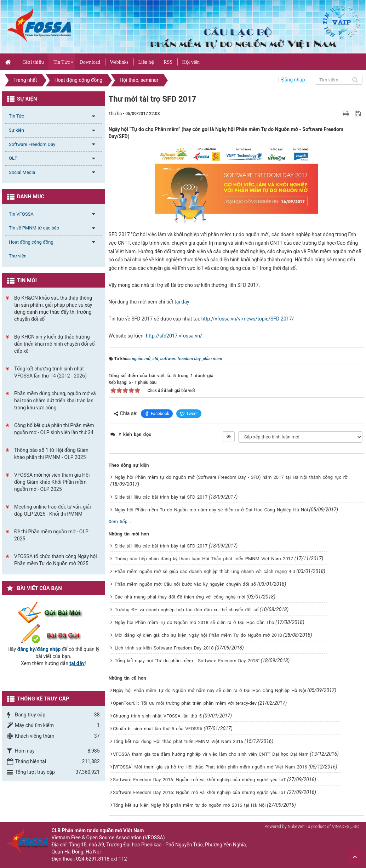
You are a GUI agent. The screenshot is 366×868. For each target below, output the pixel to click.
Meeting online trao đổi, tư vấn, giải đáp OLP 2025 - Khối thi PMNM (53, 510)
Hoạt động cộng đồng (31, 242)
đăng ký (26, 649)
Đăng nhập (293, 80)
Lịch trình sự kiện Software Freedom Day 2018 (164, 648)
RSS (168, 62)
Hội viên (191, 62)
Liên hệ (146, 62)
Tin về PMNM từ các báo (34, 228)
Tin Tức (62, 62)
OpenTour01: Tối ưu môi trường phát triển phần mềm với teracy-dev (185, 703)
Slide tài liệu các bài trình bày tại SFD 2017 (161, 497)
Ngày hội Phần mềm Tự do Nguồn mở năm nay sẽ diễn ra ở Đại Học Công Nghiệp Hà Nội (211, 510)
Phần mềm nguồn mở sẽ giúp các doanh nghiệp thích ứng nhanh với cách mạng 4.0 (205, 571)
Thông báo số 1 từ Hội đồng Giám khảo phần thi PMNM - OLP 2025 (51, 454)
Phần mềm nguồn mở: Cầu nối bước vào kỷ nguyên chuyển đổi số (185, 584)
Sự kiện (16, 130)
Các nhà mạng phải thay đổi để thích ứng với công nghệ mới (180, 597)
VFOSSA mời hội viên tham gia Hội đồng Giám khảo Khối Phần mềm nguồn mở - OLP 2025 (52, 482)
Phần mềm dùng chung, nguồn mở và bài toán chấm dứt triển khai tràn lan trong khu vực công (55, 401)
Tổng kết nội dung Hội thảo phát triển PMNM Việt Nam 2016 (178, 741)
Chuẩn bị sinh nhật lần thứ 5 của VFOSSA (158, 729)
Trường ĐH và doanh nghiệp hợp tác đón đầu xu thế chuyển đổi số (187, 610)
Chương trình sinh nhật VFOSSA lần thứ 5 (157, 716)
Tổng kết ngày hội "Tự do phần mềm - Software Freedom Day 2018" (187, 661)
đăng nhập (49, 649)
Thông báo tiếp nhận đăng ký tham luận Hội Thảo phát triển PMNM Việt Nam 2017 (204, 559)
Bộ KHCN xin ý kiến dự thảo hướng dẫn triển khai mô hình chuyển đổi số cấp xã (55, 344)
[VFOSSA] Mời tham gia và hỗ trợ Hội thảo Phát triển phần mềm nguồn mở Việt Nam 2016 (210, 767)
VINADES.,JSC (345, 827)
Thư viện (18, 256)
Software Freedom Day (32, 144)
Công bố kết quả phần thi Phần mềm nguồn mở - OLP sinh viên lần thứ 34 (54, 429)
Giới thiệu (33, 62)
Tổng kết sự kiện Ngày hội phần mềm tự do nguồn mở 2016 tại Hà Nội (189, 805)
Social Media (22, 172)
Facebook (157, 414)
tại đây (182, 302)
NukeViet (296, 827)
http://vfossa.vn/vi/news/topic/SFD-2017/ (248, 319)
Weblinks (119, 62)
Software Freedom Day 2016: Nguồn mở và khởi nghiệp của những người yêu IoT (199, 780)
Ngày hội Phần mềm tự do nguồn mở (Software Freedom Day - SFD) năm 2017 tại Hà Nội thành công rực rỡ (231, 477)
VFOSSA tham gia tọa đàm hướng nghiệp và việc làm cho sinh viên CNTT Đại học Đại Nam (211, 754)
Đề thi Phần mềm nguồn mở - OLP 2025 (51, 535)
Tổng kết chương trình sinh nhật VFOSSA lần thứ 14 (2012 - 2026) (50, 372)
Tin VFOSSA (21, 214)
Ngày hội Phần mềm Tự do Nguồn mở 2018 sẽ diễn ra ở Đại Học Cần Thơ (195, 622)
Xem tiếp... (120, 521)
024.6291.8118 (93, 859)
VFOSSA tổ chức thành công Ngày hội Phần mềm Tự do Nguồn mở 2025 (56, 560)
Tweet (189, 414)
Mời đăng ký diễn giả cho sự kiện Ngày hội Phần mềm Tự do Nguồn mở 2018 (198, 635)
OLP (13, 158)
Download (90, 62)
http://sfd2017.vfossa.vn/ (174, 336)
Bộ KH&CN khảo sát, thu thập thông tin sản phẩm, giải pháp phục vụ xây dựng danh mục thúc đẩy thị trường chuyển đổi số (53, 308)
